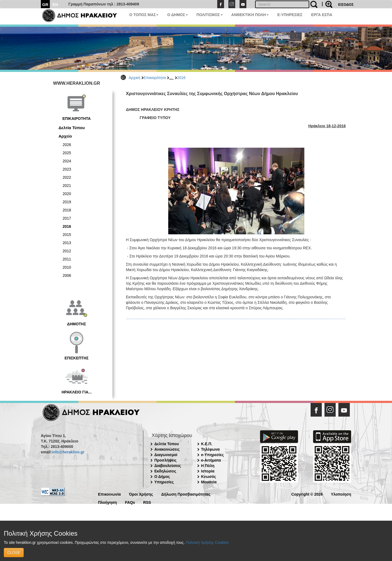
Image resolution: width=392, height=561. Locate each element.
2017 (67, 218)
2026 (67, 145)
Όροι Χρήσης (141, 494)
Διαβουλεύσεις (168, 466)
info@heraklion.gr (68, 452)
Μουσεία (209, 482)
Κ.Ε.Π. (207, 444)
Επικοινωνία (109, 494)
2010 (67, 267)
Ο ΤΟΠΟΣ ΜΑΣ (144, 15)
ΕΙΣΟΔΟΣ (346, 4)
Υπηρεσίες (164, 482)
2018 (67, 210)
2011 (67, 259)
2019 (67, 202)
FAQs (130, 502)
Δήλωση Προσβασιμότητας (186, 494)
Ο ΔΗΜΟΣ (177, 15)
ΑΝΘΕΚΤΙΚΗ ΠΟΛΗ (250, 15)
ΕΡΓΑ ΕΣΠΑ (322, 15)
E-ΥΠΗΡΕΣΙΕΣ (290, 15)
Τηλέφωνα (210, 449)
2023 (67, 169)
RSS (147, 502)
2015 (67, 235)
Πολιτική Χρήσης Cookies (207, 542)
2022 (67, 177)
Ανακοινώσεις (167, 449)
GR (45, 4)
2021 (67, 186)
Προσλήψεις (166, 460)
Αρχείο (65, 136)
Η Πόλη (208, 466)
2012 (67, 251)
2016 (181, 78)
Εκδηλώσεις (165, 471)
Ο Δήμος (162, 477)
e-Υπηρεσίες (213, 455)
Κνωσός (209, 477)
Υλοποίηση (341, 494)
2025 (67, 153)
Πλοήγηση (107, 502)
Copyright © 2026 (307, 494)
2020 (67, 194)
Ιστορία (208, 471)
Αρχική (135, 78)
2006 (67, 275)
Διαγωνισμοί (166, 455)
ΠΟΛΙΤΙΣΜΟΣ (210, 15)
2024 (67, 161)
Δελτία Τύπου (72, 128)
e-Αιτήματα (211, 460)
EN (55, 4)
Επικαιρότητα (155, 78)
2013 (67, 243)
